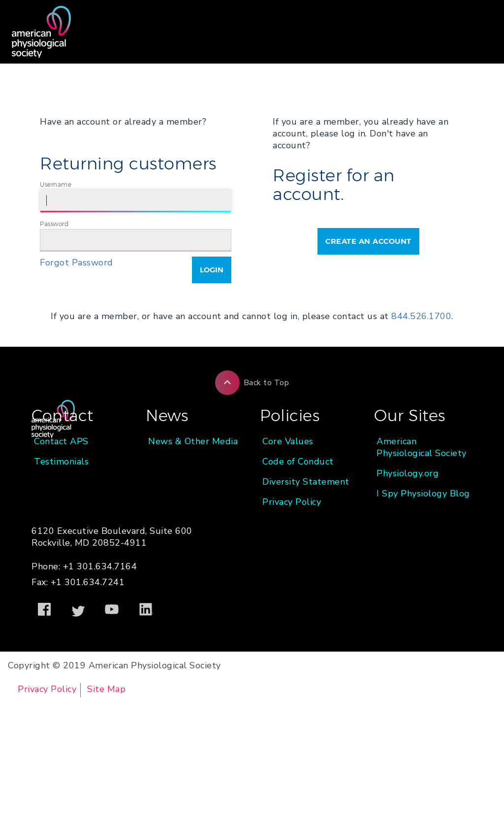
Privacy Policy (292, 502)
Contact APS (61, 441)
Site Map (106, 689)
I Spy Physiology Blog (423, 493)
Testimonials (61, 461)
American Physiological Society (422, 447)
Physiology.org (408, 473)
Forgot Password (77, 263)
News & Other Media (193, 441)
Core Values (288, 441)
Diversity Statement (306, 482)
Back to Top (252, 383)
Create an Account (368, 241)
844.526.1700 (421, 316)
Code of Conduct (298, 461)
